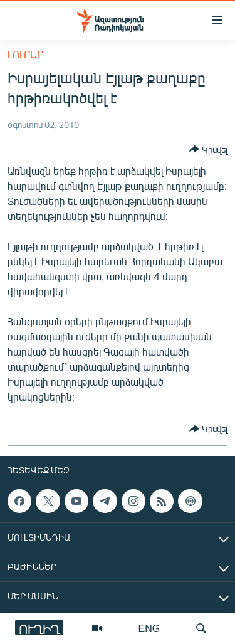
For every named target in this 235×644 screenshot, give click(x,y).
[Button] (208, 149)
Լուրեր (25, 54)
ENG (149, 628)
